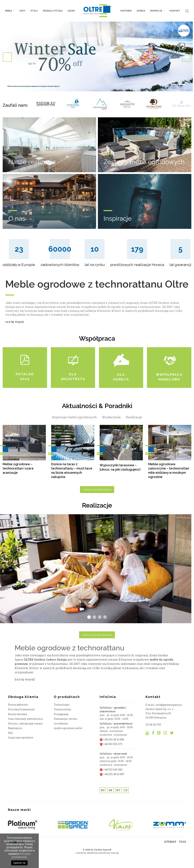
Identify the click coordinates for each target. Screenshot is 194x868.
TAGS (182, 842)
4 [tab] (105, 617)
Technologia (62, 705)
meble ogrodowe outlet (68, 728)
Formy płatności (18, 705)
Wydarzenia (111, 417)
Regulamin (15, 728)
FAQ (10, 733)
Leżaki (71, 11)
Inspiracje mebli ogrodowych (74, 417)
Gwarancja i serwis (65, 719)
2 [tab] (94, 617)
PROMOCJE (157, 11)
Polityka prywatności (21, 855)
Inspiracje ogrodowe (21, 737)
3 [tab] (100, 617)
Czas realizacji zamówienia (25, 719)
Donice (141, 11)
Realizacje (134, 417)
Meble (10, 11)
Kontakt (175, 11)
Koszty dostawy (18, 714)
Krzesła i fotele (53, 11)
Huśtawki (126, 11)
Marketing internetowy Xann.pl (103, 853)
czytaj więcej (15, 322)
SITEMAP (170, 842)
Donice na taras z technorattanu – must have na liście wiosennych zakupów (72, 470)
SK (111, 790)
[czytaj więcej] (25, 679)
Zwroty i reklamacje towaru (25, 724)
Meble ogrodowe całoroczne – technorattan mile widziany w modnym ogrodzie (169, 470)
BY (118, 790)
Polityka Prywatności (22, 709)
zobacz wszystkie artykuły (97, 489)
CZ (126, 790)
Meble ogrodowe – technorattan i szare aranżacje (18, 468)
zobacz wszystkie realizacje (97, 635)
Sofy (22, 11)
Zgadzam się (19, 863)
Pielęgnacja (61, 714)
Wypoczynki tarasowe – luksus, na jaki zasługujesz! (120, 467)
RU (103, 790)
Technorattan (62, 709)
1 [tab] (89, 617)
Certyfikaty (61, 724)
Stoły (34, 11)
